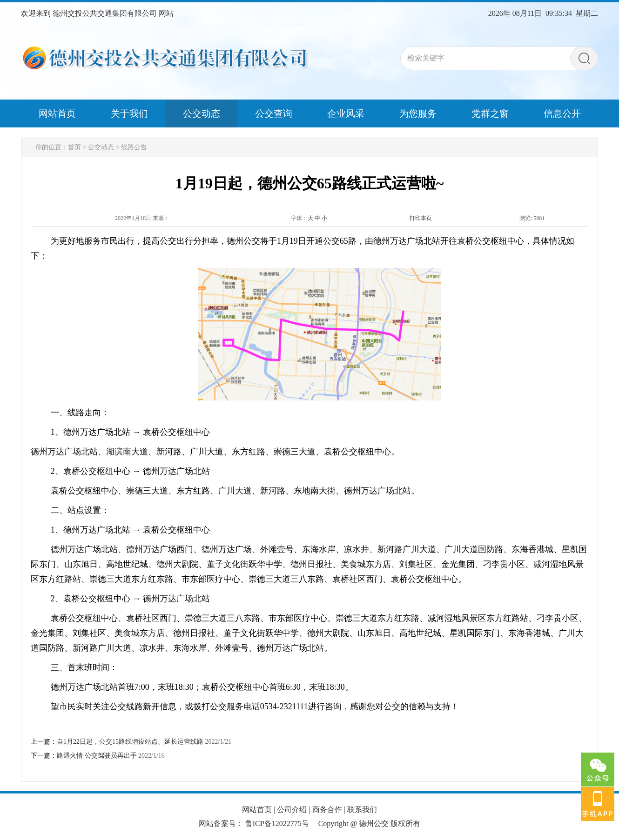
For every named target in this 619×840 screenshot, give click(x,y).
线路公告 (134, 147)
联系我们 (362, 810)
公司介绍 (292, 810)
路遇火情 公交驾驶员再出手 (97, 756)
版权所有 (405, 823)
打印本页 (421, 218)
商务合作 (327, 810)
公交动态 (101, 147)
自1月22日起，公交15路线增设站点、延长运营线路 (130, 742)
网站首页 (257, 810)
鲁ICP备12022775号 (277, 823)
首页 (74, 147)
